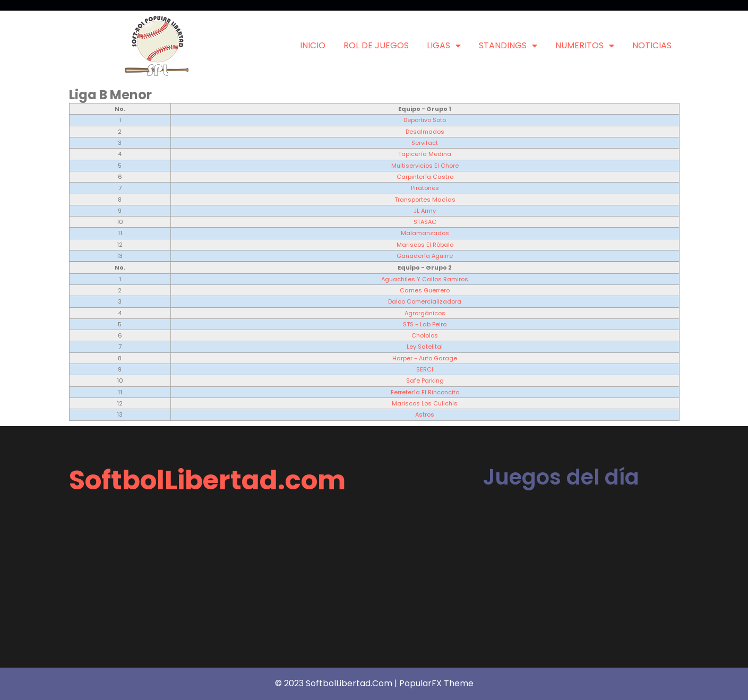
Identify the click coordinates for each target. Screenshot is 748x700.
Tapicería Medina (425, 154)
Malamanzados (425, 233)
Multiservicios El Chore (425, 166)
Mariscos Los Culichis (425, 403)
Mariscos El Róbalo (425, 245)
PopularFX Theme (436, 683)
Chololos (425, 335)
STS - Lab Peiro (425, 324)
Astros (425, 414)
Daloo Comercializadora (425, 301)
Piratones (425, 188)
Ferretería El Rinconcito (425, 392)
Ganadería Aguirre (425, 256)
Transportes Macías (425, 200)
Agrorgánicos (425, 313)
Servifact (425, 143)
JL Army (425, 211)
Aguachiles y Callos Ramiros (425, 279)
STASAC (425, 222)
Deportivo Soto (425, 120)
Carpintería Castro (425, 177)
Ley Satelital (425, 347)
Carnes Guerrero (425, 290)
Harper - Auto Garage (425, 358)
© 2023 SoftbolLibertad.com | (337, 683)
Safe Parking (425, 381)
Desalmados (425, 132)
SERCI (425, 369)
